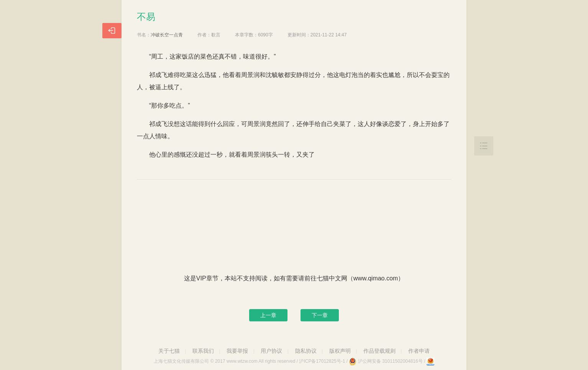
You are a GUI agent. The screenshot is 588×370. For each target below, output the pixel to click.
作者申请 (419, 351)
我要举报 (237, 351)
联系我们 (203, 351)
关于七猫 (169, 351)
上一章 (268, 315)
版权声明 (340, 351)
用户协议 (271, 351)
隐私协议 (306, 351)
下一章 (320, 315)
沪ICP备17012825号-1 (322, 361)
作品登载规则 (379, 351)
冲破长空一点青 (167, 35)
